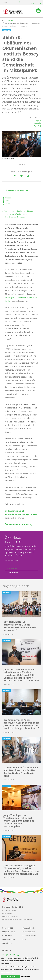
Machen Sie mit (28, 928)
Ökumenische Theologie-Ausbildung (19, 211)
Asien (8, 201)
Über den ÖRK (8, 928)
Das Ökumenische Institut (15, 217)
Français (37, 123)
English (38, 120)
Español (37, 126)
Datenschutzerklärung (11, 560)
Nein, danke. (26, 977)
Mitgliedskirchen (9, 932)
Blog (24, 939)
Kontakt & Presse (29, 936)
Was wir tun (7, 943)
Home (3, 20)
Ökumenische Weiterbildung (16, 214)
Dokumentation (29, 932)
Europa (8, 198)
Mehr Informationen (8, 973)
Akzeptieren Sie (10, 977)
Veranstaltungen (9, 939)
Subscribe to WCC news (18, 190)
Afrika (8, 204)
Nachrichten (11, 20)
